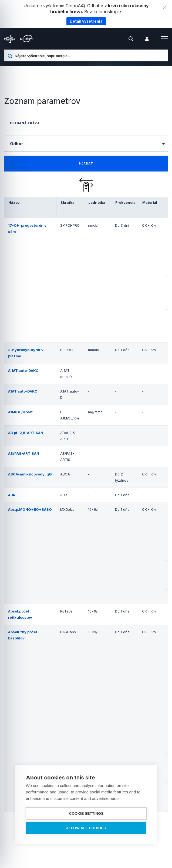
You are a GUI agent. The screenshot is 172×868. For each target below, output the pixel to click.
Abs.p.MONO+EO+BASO (30, 510)
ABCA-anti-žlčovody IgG (30, 474)
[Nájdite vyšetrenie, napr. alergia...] (89, 55)
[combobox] (86, 143)
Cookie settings (86, 813)
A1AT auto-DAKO (23, 391)
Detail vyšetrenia (86, 21)
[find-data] (86, 164)
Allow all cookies (86, 828)
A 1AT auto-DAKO (23, 371)
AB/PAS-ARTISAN (24, 454)
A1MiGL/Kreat (20, 412)
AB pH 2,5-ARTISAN (26, 433)
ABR (12, 495)
